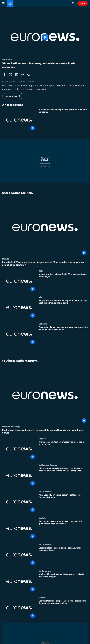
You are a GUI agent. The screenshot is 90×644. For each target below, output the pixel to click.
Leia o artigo (12, 96)
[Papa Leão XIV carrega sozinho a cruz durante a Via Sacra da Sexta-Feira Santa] (63, 336)
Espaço (42, 439)
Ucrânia (42, 518)
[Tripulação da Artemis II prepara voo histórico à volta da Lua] (63, 451)
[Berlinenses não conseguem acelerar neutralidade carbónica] (63, 120)
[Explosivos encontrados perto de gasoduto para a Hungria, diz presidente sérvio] (45, 431)
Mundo (6, 259)
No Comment (45, 492)
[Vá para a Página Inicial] (10, 3)
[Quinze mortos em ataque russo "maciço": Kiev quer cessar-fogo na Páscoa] (63, 530)
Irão (41, 297)
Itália (41, 271)
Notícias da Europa (11, 427)
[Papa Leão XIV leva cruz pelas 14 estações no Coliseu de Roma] (63, 504)
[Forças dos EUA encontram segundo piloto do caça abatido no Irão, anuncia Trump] (63, 309)
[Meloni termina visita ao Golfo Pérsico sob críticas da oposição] (63, 283)
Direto (83, 3)
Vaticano (43, 324)
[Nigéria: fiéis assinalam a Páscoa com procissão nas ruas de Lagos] (63, 583)
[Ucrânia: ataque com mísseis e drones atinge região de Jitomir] (63, 557)
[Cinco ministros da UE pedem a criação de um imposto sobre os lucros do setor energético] (63, 477)
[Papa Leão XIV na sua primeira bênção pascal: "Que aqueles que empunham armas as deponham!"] (45, 263)
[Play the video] (45, 37)
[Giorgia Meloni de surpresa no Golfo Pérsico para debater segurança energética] (63, 610)
